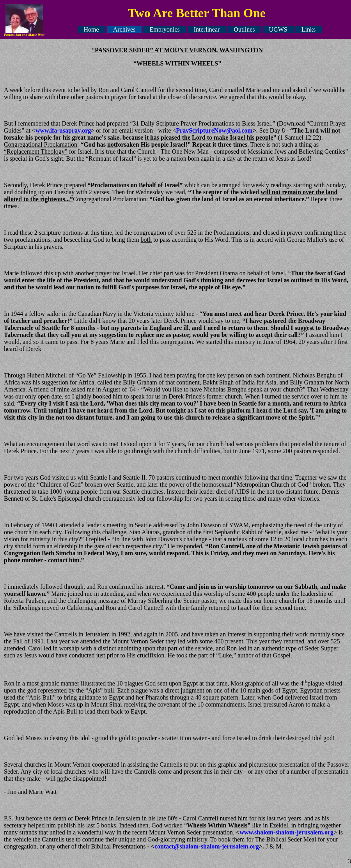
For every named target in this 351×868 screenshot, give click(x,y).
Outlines (244, 29)
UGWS (278, 29)
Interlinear (207, 29)
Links (308, 29)
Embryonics (164, 29)
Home (91, 29)
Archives (124, 29)
